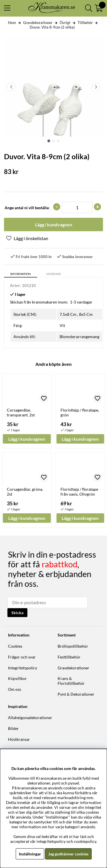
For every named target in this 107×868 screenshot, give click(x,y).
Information (21, 274)
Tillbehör (85, 23)
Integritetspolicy (23, 668)
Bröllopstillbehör (73, 646)
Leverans (53, 274)
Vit (62, 325)
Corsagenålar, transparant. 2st (21, 412)
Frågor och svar (22, 657)
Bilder (13, 728)
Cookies (15, 646)
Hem (12, 23)
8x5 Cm (86, 314)
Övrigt (65, 23)
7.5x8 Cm (68, 314)
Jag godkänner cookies (68, 854)
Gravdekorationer (38, 23)
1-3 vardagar (81, 302)
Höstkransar (19, 739)
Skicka (17, 613)
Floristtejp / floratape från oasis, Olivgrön (79, 492)
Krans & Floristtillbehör (71, 681)
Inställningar (30, 854)
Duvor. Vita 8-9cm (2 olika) (52, 27)
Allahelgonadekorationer (30, 718)
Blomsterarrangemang (79, 337)
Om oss (15, 689)
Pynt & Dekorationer (76, 694)
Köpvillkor (17, 678)
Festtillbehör (69, 657)
